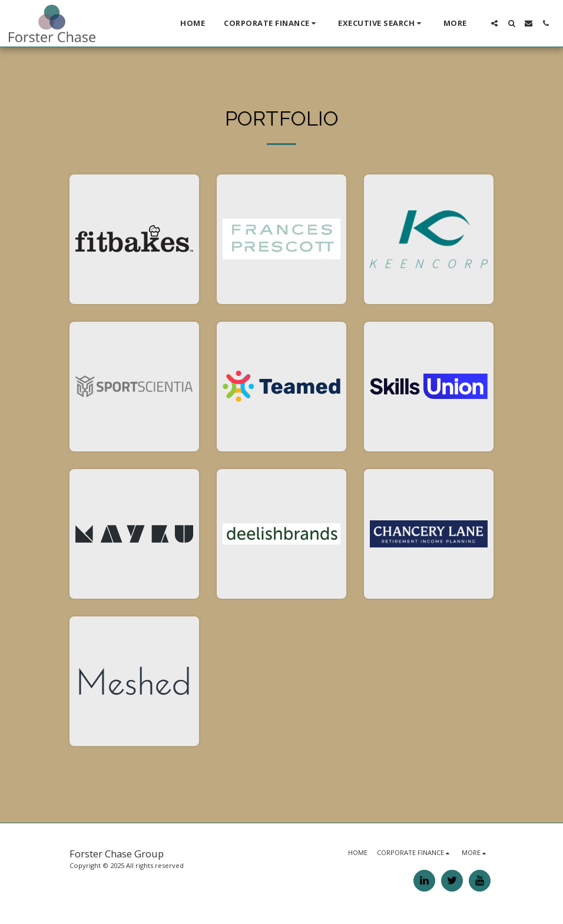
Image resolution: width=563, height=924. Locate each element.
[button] (271, 24)
